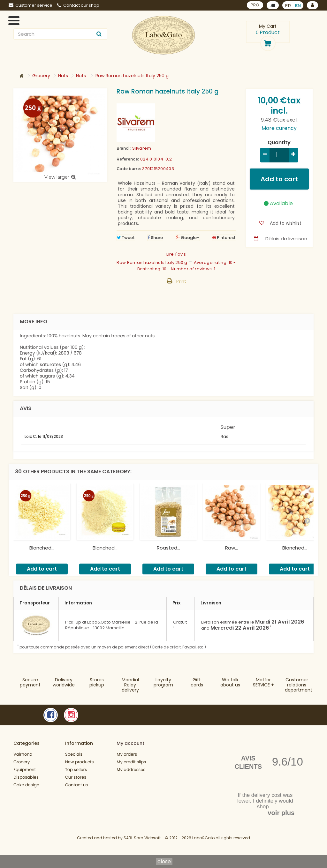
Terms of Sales (80, 793)
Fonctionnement (30, 822)
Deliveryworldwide (64, 682)
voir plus (281, 813)
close (164, 862)
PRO (255, 5)
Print (181, 281)
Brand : (124, 148)
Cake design (26, 785)
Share (155, 238)
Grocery (22, 762)
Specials (74, 754)
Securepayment (30, 682)
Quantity (279, 143)
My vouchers (130, 785)
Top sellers (76, 770)
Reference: (128, 159)
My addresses (131, 770)
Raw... (232, 548)
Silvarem (142, 148)
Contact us (76, 785)
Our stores (76, 777)
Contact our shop (78, 5)
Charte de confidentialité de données (83, 815)
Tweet (126, 238)
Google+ (188, 238)
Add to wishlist (285, 223)
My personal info (134, 777)
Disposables (26, 777)
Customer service (30, 5)
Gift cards (197, 682)
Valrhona (23, 754)
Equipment (25, 770)
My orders (127, 754)
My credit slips (131, 762)
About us (74, 800)
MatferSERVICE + (263, 682)
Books (19, 793)
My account (130, 743)
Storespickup (97, 682)
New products (80, 762)
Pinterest (224, 238)
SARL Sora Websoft (142, 848)
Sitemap (74, 829)
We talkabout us (230, 682)
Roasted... (168, 548)
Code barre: (129, 169)
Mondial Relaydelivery (130, 685)
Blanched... (42, 548)
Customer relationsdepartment (299, 685)
